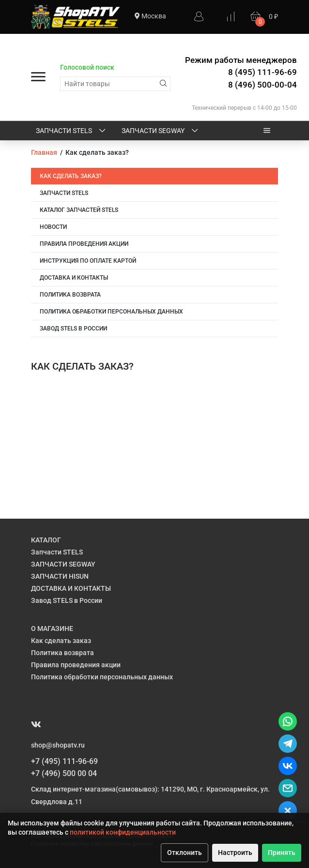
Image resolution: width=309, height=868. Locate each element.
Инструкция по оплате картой (88, 261)
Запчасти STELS (71, 131)
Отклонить (185, 853)
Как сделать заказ (61, 641)
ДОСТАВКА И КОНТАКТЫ (71, 588)
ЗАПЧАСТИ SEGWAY (161, 131)
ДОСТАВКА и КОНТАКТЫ (74, 278)
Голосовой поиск (87, 67)
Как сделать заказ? (71, 176)
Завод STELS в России (73, 329)
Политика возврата (70, 295)
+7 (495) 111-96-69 (64, 761)
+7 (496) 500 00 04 (64, 773)
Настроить (235, 853)
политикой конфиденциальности (123, 832)
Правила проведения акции (84, 244)
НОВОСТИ (53, 227)
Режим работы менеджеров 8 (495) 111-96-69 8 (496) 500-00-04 (241, 72)
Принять (282, 853)
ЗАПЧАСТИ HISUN (60, 576)
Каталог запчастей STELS (79, 210)
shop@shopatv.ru (58, 745)
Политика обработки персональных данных (111, 312)
